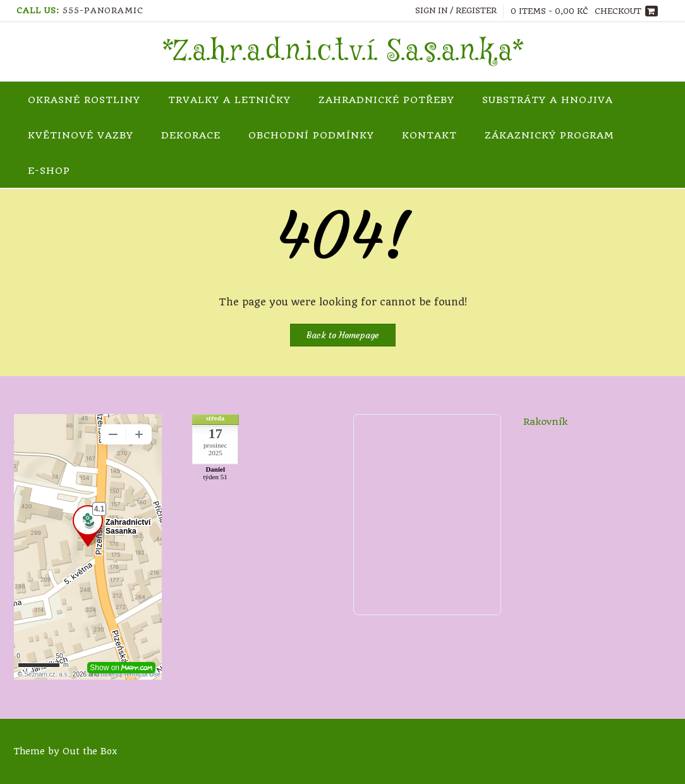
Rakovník (545, 422)
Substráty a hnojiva (548, 100)
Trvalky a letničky (229, 100)
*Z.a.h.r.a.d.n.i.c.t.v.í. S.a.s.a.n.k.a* (343, 52)
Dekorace (191, 135)
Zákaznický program (549, 135)
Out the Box (90, 751)
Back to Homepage (343, 335)
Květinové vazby (81, 135)
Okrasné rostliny (84, 100)
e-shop (49, 171)
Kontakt (429, 135)
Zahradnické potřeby (386, 100)
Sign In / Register (456, 10)
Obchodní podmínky (311, 135)
